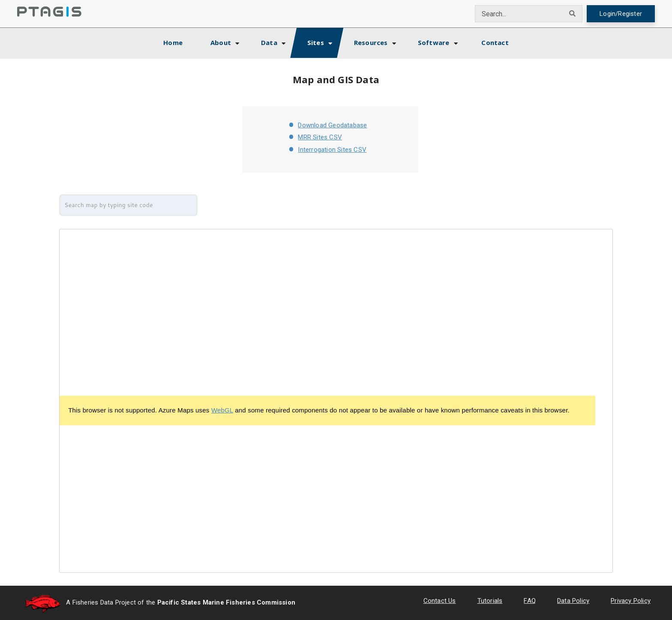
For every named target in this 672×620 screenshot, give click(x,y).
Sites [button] (316, 42)
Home (180, 41)
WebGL (222, 410)
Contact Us (440, 601)
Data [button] (269, 42)
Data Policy (573, 601)
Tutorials (490, 601)
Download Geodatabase (332, 125)
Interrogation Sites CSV (332, 150)
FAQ (530, 601)
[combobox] (519, 14)
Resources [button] (371, 42)
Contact (495, 42)
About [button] (221, 42)
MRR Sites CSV (320, 137)
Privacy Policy (631, 601)
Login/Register (621, 14)
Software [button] (434, 42)
